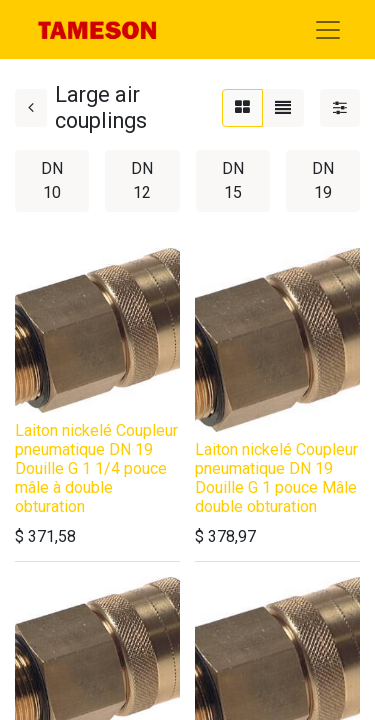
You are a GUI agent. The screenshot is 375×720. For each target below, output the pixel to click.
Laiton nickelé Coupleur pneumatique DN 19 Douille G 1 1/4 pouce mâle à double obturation (96, 469)
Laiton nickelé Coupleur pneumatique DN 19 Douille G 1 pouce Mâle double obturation (276, 478)
